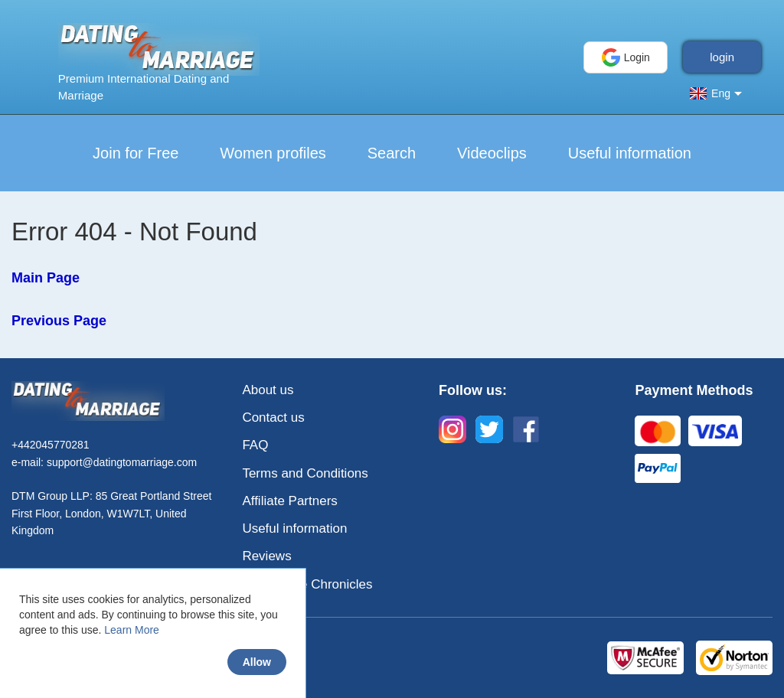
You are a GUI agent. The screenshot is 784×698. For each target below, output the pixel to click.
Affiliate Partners (289, 501)
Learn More (132, 630)
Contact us (273, 417)
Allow (257, 662)
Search (392, 153)
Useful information (630, 153)
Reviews (266, 556)
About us (268, 390)
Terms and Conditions (305, 473)
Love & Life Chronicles (307, 584)
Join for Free (136, 153)
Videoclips (492, 153)
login (722, 57)
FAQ (255, 445)
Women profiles (273, 153)
